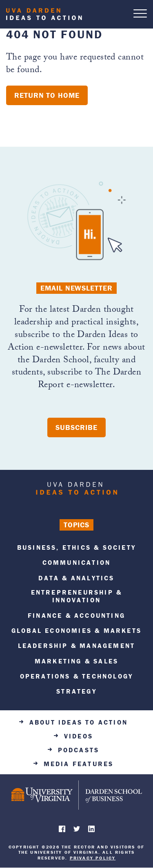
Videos (79, 736)
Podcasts (79, 750)
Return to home (47, 95)
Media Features (79, 764)
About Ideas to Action (79, 722)
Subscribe (76, 427)
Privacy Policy (93, 858)
